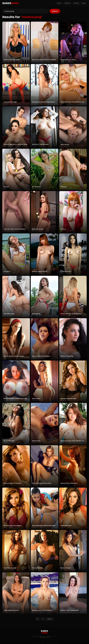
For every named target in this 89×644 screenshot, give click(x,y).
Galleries (68, 3)
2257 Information (44, 637)
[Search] (26, 11)
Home (59, 3)
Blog (84, 3)
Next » (50, 619)
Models (76, 3)
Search (55, 11)
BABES (11, 3)
